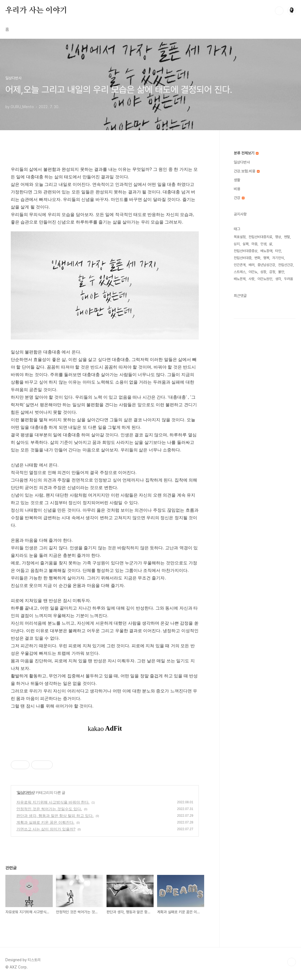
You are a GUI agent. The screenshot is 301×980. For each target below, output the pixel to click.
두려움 (288, 279)
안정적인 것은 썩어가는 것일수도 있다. (49, 809)
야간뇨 (253, 272)
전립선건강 (286, 265)
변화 (257, 258)
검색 (279, 11)
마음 (254, 244)
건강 (239, 198)
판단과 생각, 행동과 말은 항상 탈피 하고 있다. (55, 816)
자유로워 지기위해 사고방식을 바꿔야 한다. (53, 802)
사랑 (252, 279)
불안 (281, 272)
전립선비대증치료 (260, 237)
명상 (278, 237)
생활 (237, 180)
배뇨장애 (266, 251)
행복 (266, 258)
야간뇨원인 (265, 279)
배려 (252, 265)
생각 (278, 279)
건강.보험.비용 (247, 171)
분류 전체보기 (246, 153)
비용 (237, 189)
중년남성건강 (266, 265)
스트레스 (240, 272)
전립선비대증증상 (246, 251)
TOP (292, 962)
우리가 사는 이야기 (36, 10)
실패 (246, 244)
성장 (263, 272)
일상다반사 (26, 793)
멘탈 (287, 237)
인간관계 (240, 265)
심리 (237, 244)
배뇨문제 (240, 279)
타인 (278, 251)
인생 (263, 244)
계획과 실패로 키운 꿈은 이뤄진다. (45, 822)
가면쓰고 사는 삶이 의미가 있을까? (46, 829)
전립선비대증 (243, 258)
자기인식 (278, 258)
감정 (272, 272)
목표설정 (240, 237)
